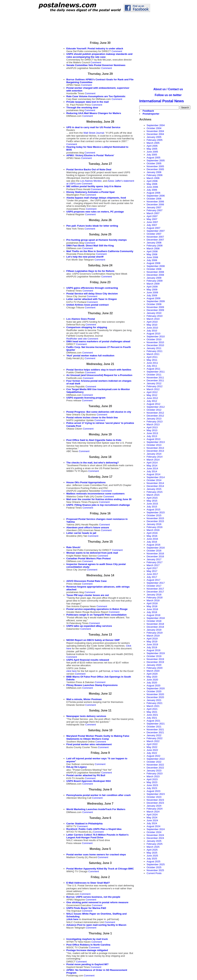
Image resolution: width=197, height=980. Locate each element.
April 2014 (152, 463)
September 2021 (156, 724)
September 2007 (156, 231)
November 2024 (155, 835)
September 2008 (156, 266)
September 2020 (156, 688)
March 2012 (153, 389)
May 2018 (152, 606)
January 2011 (154, 348)
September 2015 (156, 512)
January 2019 (154, 630)
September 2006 (156, 196)
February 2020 (155, 668)
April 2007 (152, 216)
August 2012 (153, 404)
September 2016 (156, 548)
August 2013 (153, 439)
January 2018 (154, 595)
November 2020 (155, 694)
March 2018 (153, 600)
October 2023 (154, 797)
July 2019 (152, 647)
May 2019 (152, 642)
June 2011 (152, 363)
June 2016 (152, 539)
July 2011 (152, 366)
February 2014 (155, 457)
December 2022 (155, 768)
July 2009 (152, 295)
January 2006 (154, 172)
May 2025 (152, 853)
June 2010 (152, 328)
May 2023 (152, 782)
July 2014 (152, 471)
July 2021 (152, 718)
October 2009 (154, 304)
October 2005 (154, 163)
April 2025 (152, 850)
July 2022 (152, 753)
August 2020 (153, 686)
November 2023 (155, 800)
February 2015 (155, 492)
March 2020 (153, 671)
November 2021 (155, 730)
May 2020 (152, 677)
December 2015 (155, 521)
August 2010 (153, 334)
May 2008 (152, 254)
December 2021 (155, 732)
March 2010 (153, 319)
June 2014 (152, 468)
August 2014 (153, 474)
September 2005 (156, 160)
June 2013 (152, 433)
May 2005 (152, 149)
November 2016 (155, 554)
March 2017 (153, 565)
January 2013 (154, 419)
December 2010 (155, 345)
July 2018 (152, 612)
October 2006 (154, 199)
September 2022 (156, 759)
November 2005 (155, 166)
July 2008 (152, 260)
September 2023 (156, 794)
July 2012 (152, 401)
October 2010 (154, 339)
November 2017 (155, 589)
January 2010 (154, 313)
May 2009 (152, 290)
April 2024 (152, 815)
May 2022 (152, 747)
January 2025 (154, 841)
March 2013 (153, 424)
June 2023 (152, 785)
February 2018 (155, 598)
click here (71, 671)
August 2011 (153, 369)
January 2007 (154, 207)
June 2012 (152, 398)
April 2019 (152, 639)
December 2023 (155, 803)
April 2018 (152, 603)
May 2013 (152, 430)
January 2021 (154, 700)
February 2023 (155, 773)
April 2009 (152, 287)
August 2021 (153, 721)
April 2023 (152, 779)
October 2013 (154, 445)
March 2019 (153, 636)
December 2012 (155, 416)
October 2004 (154, 128)
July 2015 (152, 507)
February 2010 (155, 316)
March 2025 (153, 847)
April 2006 (152, 181)
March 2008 (153, 248)
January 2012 (154, 383)
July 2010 (152, 331)
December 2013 (155, 451)
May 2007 (152, 219)
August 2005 (153, 158)
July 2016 (152, 542)
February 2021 (155, 703)
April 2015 (152, 498)
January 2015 (154, 489)
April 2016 (152, 533)
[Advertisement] (167, 62)
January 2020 (154, 665)
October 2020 (154, 691)
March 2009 (153, 284)
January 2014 (154, 454)
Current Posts (154, 873)
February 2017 (155, 562)
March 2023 (153, 776)
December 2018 (155, 627)
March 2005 (153, 143)
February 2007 (155, 210)
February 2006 (155, 175)
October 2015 (154, 515)
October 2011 (154, 375)
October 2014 (154, 480)
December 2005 (155, 169)
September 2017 (156, 583)
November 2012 (155, 413)
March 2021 (153, 706)
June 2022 (152, 750)
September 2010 (156, 336)
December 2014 (155, 486)
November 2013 (155, 448)
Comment (117, 51)
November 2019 (155, 659)
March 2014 (153, 460)
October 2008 (154, 269)
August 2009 (153, 298)
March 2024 (153, 812)
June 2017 (152, 574)
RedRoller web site (77, 339)
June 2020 (152, 680)
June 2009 (152, 292)
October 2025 (154, 867)
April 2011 (152, 357)
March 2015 (153, 495)
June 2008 (152, 257)
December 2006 (155, 204)
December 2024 (155, 838)
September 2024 (156, 829)
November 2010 (155, 342)
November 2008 (155, 272)
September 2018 (156, 618)
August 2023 (153, 791)
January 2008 (154, 243)
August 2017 (153, 580)
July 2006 (152, 190)
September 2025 (156, 864)
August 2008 (153, 263)
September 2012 (156, 407)
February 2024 (155, 809)
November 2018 (155, 624)
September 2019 (156, 653)
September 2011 (156, 372)
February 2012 (155, 386)
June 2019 (152, 644)
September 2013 (156, 442)
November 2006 (155, 202)
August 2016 (153, 545)
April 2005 (152, 146)
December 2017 (155, 592)
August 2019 (153, 650)
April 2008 (152, 251)
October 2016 (154, 551)
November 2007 (155, 237)
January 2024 (154, 806)
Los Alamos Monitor (91, 181)
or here (116, 671)
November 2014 (155, 483)
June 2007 (152, 222)
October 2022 (154, 762)
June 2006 (152, 187)
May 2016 (152, 536)
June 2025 (152, 856)
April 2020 (152, 674)
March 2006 (153, 178)
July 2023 (152, 788)
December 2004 (155, 134)
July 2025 (152, 859)
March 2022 (153, 741)
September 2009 (156, 301)
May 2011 (152, 360)
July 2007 (152, 225)
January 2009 (154, 278)
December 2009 (155, 310)
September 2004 (156, 125)
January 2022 (154, 735)
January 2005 (154, 137)
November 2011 (155, 378)
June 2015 (152, 504)
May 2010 (152, 325)
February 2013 (155, 422)
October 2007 (154, 234)
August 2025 (153, 861)
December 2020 (155, 697)
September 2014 (156, 477)
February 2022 (155, 738)
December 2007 (155, 240)
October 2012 (154, 410)
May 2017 (152, 571)
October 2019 (154, 656)
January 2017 (154, 559)
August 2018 (153, 615)
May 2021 (152, 712)
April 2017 (152, 568)
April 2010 (152, 322)
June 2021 (152, 715)
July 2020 (152, 683)
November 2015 (155, 518)
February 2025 (155, 844)
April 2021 (152, 709)
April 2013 (152, 427)
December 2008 (155, 275)
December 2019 (155, 662)
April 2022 (152, 744)
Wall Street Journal (94, 133)
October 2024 (154, 832)
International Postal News (162, 101)
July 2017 (152, 577)
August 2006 (153, 193)
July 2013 (152, 436)
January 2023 (154, 771)
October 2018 (154, 621)
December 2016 (155, 556)
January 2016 (154, 524)
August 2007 (153, 228)
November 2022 (155, 765)
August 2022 (153, 756)
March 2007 (153, 213)
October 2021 (154, 727)
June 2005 (152, 152)
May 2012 (152, 395)
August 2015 (153, 510)
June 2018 (152, 609)
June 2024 (152, 820)
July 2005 (152, 155)
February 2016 (155, 527)
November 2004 (155, 131)
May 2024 (152, 817)
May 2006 (152, 184)
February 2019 (155, 633)
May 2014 (152, 466)
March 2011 (153, 354)
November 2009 (155, 307)
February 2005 (155, 140)
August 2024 (153, 826)
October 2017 (154, 586)
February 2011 (155, 351)
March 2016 (153, 530)
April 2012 (152, 392)
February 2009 (155, 281)
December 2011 (155, 380)
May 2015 (152, 501)
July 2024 (152, 823)
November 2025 (155, 870)
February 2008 (155, 246)
